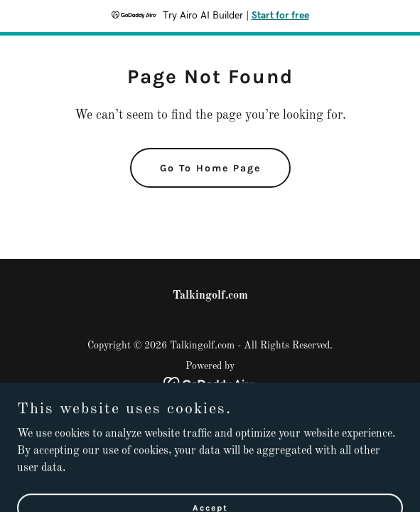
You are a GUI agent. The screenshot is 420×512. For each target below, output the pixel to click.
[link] (210, 384)
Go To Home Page (210, 168)
